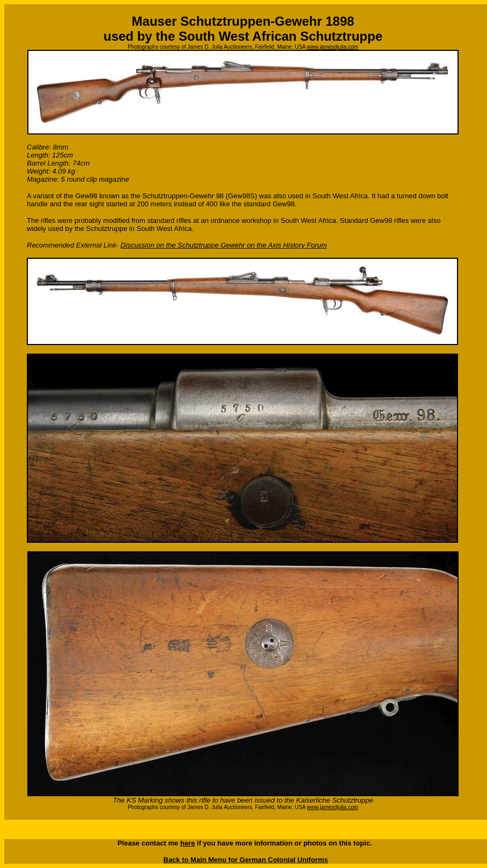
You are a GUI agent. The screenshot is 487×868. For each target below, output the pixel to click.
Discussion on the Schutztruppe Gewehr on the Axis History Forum (224, 245)
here (187, 843)
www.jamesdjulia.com (333, 47)
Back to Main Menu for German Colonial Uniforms (246, 860)
